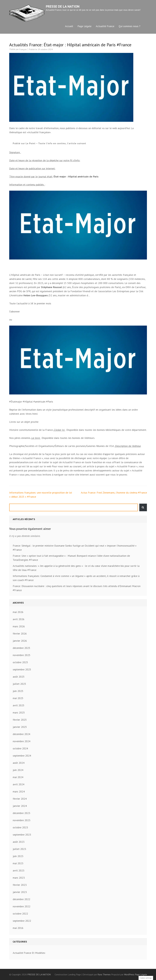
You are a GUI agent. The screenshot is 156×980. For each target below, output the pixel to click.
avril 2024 (19, 784)
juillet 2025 (19, 684)
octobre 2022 (20, 914)
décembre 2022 (21, 899)
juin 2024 (18, 770)
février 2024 (20, 799)
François (23, 49)
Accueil (69, 26)
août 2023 (19, 842)
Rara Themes (104, 974)
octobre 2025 (20, 662)
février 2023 (20, 885)
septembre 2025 (22, 669)
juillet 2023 (19, 849)
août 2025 (19, 677)
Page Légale (84, 26)
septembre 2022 (22, 921)
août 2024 (19, 763)
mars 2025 (19, 713)
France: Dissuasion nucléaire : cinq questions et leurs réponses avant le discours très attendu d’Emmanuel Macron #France (77, 588)
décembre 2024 (21, 734)
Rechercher (143, 507)
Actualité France (105, 26)
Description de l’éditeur (128, 446)
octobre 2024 (20, 748)
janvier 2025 (20, 727)
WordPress (129, 974)
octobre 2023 (20, 827)
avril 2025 (19, 705)
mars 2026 (19, 626)
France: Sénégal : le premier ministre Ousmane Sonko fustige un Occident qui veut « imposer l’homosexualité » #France (75, 548)
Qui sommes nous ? (129, 26)
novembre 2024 (22, 741)
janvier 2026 (20, 641)
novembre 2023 (22, 820)
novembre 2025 (22, 655)
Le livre (36, 438)
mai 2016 (18, 928)
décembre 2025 (21, 648)
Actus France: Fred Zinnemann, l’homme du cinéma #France (114, 493)
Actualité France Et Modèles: (29, 953)
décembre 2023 (21, 813)
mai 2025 (18, 698)
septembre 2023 (22, 835)
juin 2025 (18, 691)
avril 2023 (19, 870)
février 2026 (20, 634)
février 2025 (20, 720)
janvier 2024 (20, 806)
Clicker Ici (60, 430)
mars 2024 (19, 791)
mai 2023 (18, 863)
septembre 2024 (22, 756)
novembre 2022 (22, 906)
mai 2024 (18, 777)
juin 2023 (18, 856)
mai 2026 (18, 612)
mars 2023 (19, 878)
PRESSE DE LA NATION (63, 6)
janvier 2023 (20, 892)
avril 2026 (19, 619)
